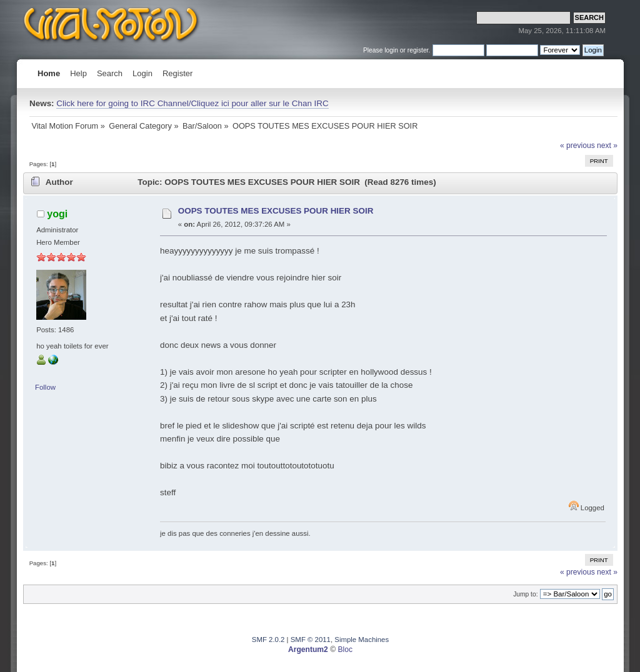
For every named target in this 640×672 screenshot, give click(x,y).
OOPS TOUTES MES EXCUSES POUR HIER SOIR (276, 211)
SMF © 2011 (311, 640)
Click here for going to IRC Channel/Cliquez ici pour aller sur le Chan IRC (192, 103)
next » (607, 146)
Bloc (345, 650)
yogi (57, 214)
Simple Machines (362, 640)
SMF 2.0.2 (268, 640)
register (418, 50)
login (391, 50)
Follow (45, 387)
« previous (577, 146)
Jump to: (525, 594)
